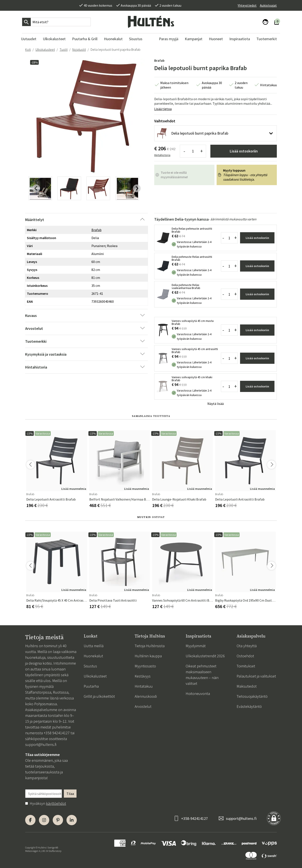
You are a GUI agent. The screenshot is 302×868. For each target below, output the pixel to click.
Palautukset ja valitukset (256, 676)
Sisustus (90, 666)
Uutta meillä (94, 646)
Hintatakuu (144, 686)
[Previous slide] (36, 188)
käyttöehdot (56, 803)
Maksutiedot (247, 686)
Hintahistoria (162, 155)
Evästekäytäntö (249, 706)
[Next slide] (137, 188)
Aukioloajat (268, 5)
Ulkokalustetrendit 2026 (205, 656)
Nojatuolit (79, 49)
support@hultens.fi (41, 744)
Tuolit (64, 49)
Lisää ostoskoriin (244, 151)
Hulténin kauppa (148, 656)
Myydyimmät (196, 646)
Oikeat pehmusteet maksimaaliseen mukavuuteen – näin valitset (202, 675)
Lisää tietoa (163, 109)
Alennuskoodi (146, 696)
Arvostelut (143, 706)
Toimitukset (246, 666)
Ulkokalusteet (45, 49)
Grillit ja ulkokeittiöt (99, 696)
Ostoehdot (245, 656)
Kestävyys (143, 676)
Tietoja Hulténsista (150, 646)
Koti (28, 49)
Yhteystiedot (247, 5)
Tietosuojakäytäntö (252, 696)
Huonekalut (93, 656)
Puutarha (91, 686)
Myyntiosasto (145, 666)
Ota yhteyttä (247, 646)
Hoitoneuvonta (198, 694)
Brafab (159, 60)
